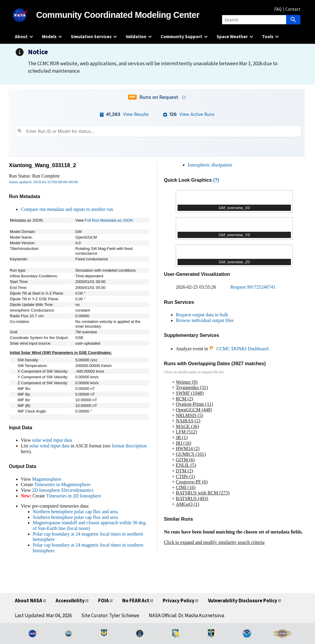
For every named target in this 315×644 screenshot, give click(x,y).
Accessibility (70, 601)
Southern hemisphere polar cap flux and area (75, 517)
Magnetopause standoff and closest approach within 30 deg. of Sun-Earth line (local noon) (90, 525)
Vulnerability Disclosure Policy (243, 601)
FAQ (278, 9)
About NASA (29, 601)
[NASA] (26, 15)
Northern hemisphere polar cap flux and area (75, 512)
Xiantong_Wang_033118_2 (42, 165)
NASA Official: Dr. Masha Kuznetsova (187, 615)
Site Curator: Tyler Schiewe (110, 615)
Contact (293, 9)
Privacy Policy (179, 601)
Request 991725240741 (253, 287)
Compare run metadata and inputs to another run (67, 209)
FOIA (104, 601)
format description (129, 446)
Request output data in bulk (202, 315)
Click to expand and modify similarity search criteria (214, 542)
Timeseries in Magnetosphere (62, 484)
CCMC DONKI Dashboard (239, 349)
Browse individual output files (205, 320)
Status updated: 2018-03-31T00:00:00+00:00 (43, 182)
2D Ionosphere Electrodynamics (63, 490)
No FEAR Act (136, 601)
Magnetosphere (47, 479)
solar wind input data (52, 440)
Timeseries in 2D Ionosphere (74, 496)
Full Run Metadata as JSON (109, 220)
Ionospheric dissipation (210, 165)
